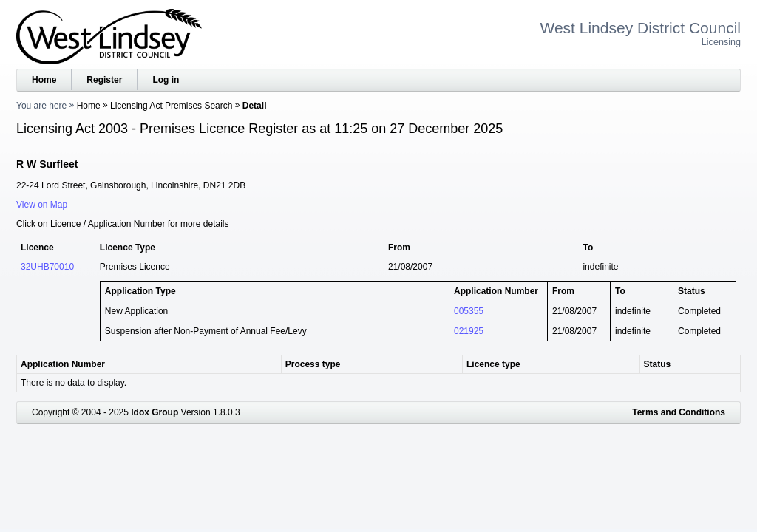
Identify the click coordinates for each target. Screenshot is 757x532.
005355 (469, 311)
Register (104, 80)
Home (44, 80)
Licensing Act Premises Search (171, 106)
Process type (313, 364)
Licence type (493, 364)
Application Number (63, 364)
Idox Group (155, 412)
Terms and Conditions (679, 412)
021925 (469, 331)
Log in (166, 80)
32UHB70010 (47, 267)
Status (658, 364)
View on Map (42, 205)
